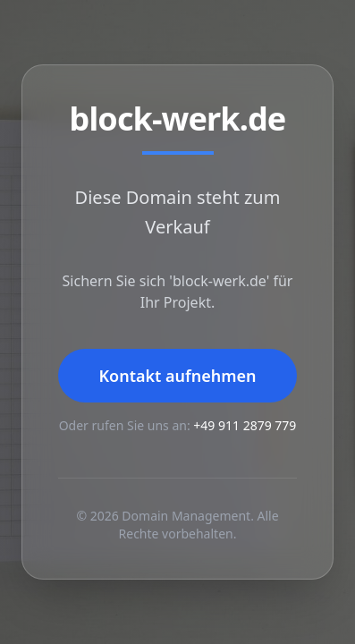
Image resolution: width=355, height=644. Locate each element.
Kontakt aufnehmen (177, 376)
